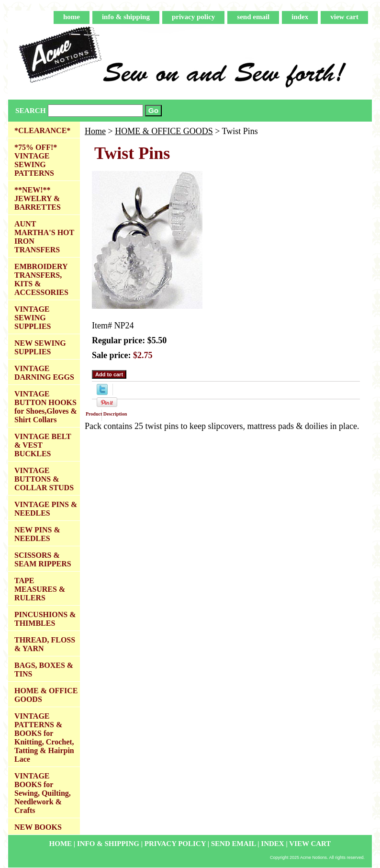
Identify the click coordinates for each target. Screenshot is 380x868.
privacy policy (193, 17)
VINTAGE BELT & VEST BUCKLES (43, 445)
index (300, 17)
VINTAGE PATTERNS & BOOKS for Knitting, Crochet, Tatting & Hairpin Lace (44, 738)
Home (95, 131)
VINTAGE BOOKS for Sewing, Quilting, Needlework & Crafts (43, 793)
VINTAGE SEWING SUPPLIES (33, 318)
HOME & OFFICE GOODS (164, 131)
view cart (344, 17)
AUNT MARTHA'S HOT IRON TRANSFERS (44, 237)
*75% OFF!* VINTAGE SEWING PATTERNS (36, 160)
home (72, 17)
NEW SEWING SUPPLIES (40, 347)
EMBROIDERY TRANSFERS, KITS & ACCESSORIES (41, 279)
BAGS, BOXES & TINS (44, 670)
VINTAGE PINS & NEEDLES (46, 509)
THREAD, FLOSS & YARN (45, 644)
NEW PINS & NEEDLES (37, 534)
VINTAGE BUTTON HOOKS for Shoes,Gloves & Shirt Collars (46, 407)
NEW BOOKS (38, 827)
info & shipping (126, 17)
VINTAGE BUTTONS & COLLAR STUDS (44, 479)
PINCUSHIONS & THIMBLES (45, 619)
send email (253, 17)
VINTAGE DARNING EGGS (44, 373)
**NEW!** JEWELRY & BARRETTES (38, 198)
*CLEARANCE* (42, 130)
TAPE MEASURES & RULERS (40, 589)
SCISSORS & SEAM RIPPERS (43, 559)
